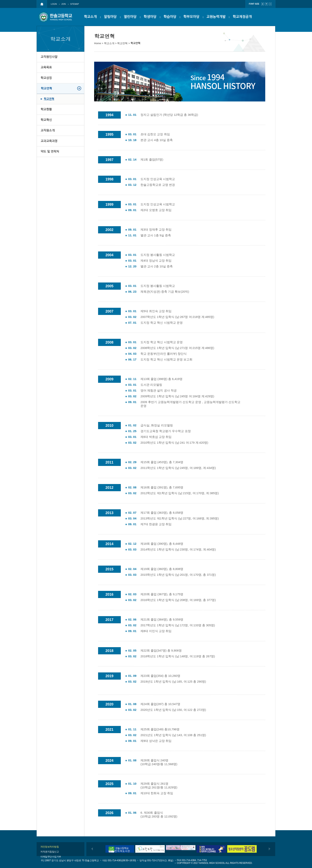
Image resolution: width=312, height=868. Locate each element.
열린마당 (130, 17)
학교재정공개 (242, 17)
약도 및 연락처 (50, 151)
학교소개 (90, 17)
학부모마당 (191, 17)
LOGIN (54, 4)
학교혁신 (46, 120)
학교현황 (46, 109)
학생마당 (150, 17)
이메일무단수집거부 (51, 857)
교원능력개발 (216, 17)
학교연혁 (46, 88)
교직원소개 (48, 130)
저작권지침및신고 (50, 852)
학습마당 (170, 17)
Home (98, 43)
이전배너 (92, 849)
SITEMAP (75, 4)
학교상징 (46, 78)
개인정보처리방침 (50, 847)
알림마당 (110, 17)
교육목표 (46, 67)
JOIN (64, 4)
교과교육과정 (49, 141)
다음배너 (270, 849)
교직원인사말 (49, 57)
